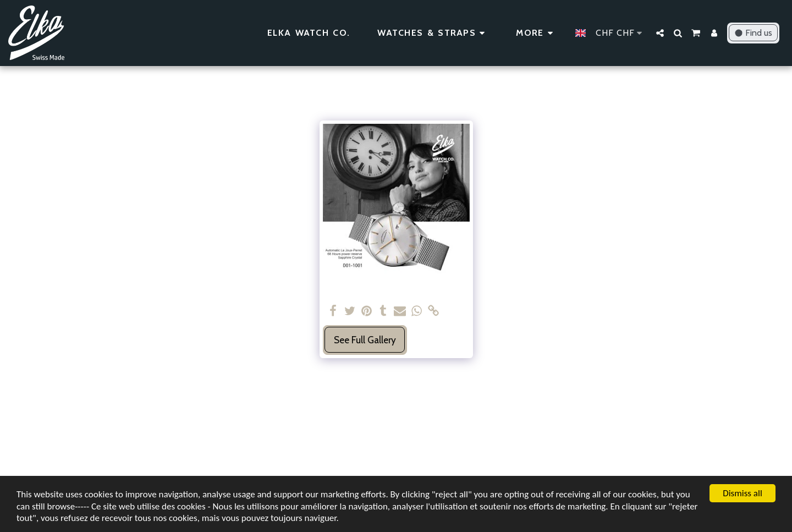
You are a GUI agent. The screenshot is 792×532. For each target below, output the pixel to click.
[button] (660, 33)
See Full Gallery (365, 340)
